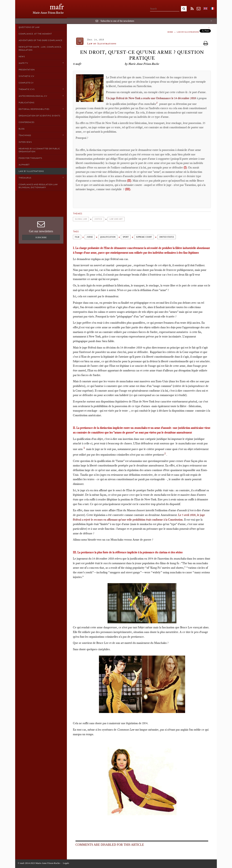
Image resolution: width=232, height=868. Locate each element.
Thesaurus (41, 178)
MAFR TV (41, 63)
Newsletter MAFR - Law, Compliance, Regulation (40, 48)
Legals (66, 863)
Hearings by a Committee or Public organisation (39, 150)
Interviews (25, 142)
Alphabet (24, 165)
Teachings (41, 135)
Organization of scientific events (39, 116)
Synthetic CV (26, 76)
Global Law (81, 219)
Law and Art (116, 219)
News (22, 57)
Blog (22, 129)
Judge (90, 237)
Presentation (27, 70)
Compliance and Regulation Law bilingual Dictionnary (38, 186)
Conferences (26, 122)
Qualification (108, 237)
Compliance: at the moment (35, 34)
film (77, 237)
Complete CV (26, 83)
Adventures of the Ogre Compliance (40, 40)
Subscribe (41, 237)
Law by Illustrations (31, 171)
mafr (57, 7)
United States (167, 237)
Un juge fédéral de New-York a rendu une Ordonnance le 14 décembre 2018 (151, 98)
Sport (126, 237)
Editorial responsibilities (41, 109)
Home (170, 32)
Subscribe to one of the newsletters (117, 21)
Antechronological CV (41, 96)
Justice (98, 219)
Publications (26, 103)
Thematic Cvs (41, 89)
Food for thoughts (30, 158)
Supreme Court (144, 237)
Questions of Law (29, 27)
